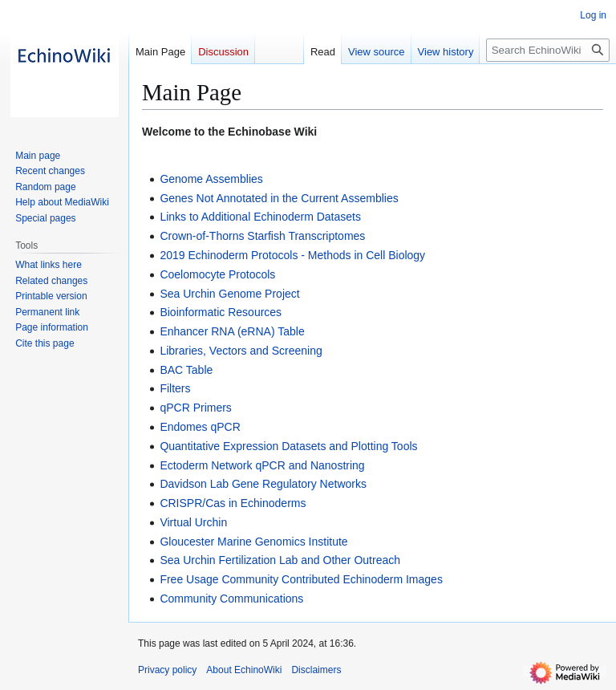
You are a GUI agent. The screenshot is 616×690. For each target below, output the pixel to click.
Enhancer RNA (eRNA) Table (232, 331)
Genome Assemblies (211, 179)
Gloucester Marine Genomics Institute (253, 542)
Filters (175, 388)
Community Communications (231, 599)
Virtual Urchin (193, 522)
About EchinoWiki (244, 670)
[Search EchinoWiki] (548, 50)
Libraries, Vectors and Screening (241, 351)
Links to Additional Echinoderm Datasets (260, 217)
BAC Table (186, 370)
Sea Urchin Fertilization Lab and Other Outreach (280, 560)
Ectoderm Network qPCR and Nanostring (262, 465)
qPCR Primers (195, 408)
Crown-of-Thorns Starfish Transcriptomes (262, 236)
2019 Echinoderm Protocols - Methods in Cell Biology (292, 255)
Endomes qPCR (200, 427)
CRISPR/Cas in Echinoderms (233, 503)
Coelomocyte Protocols (217, 274)
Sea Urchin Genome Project (229, 294)
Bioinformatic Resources (221, 312)
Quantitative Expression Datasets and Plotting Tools (288, 446)
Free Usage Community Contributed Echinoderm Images (301, 579)
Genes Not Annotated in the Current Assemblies (279, 198)
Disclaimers (316, 670)
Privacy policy (167, 670)
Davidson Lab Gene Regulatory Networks (263, 484)
